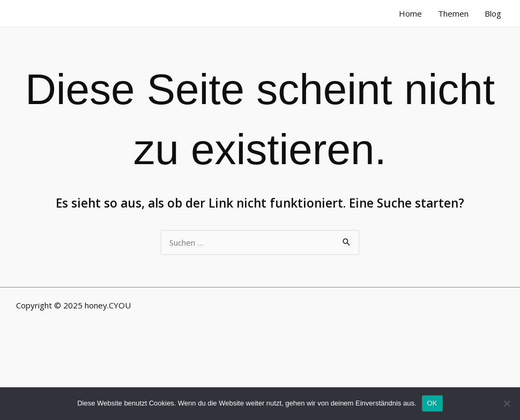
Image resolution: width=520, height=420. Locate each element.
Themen (453, 13)
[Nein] (507, 403)
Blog (493, 13)
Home (410, 13)
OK (432, 403)
